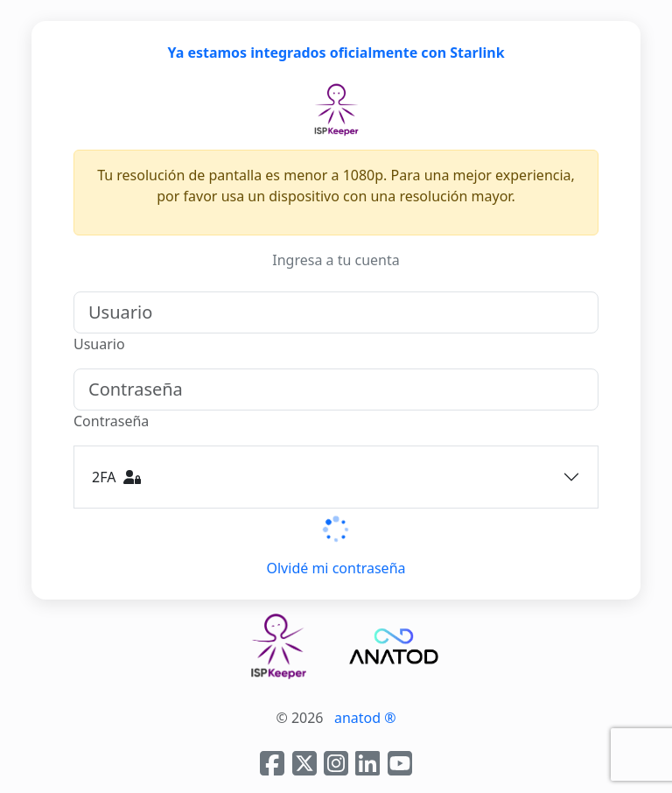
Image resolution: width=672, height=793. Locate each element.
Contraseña (111, 421)
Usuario (99, 344)
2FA (116, 477)
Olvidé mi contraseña (336, 568)
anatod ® (365, 718)
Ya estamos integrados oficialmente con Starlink (336, 53)
